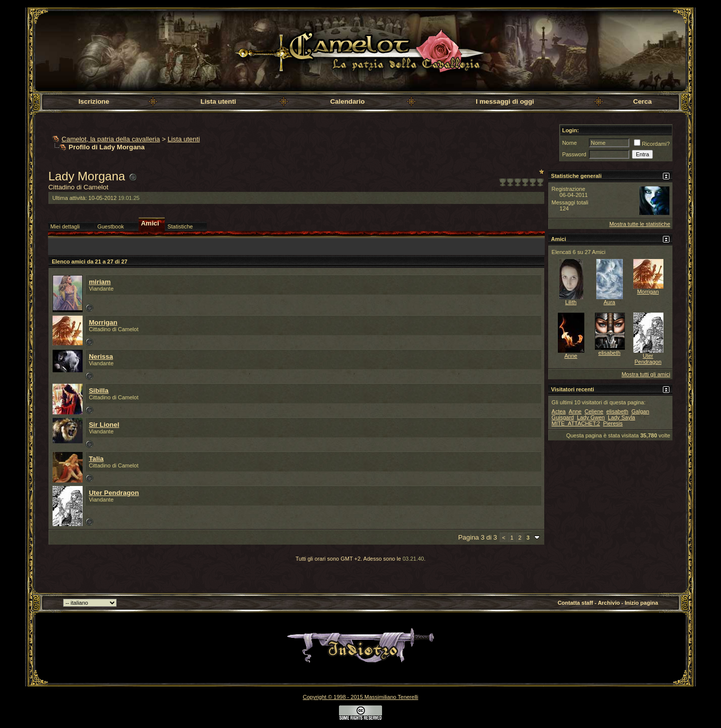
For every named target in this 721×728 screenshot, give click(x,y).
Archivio (609, 603)
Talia (96, 459)
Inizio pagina (642, 603)
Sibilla (98, 391)
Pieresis (613, 423)
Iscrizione (94, 101)
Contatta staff (576, 603)
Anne (571, 356)
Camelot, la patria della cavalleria (111, 139)
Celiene (594, 411)
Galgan (640, 411)
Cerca (643, 101)
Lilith (571, 302)
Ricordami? (652, 144)
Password (574, 154)
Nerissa (101, 356)
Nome (570, 143)
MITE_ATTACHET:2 (576, 423)
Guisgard (563, 417)
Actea (559, 411)
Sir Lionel (104, 425)
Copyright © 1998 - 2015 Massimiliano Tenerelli (360, 697)
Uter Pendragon (114, 493)
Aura (609, 302)
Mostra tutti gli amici (646, 374)
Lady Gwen (591, 417)
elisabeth (609, 353)
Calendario (347, 101)
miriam (100, 282)
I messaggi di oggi (505, 101)
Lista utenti (218, 101)
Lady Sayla (621, 417)
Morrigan (103, 322)
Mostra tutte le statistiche (640, 224)
